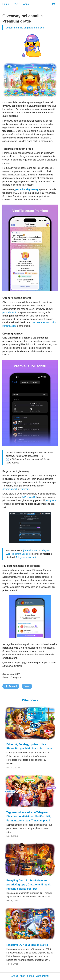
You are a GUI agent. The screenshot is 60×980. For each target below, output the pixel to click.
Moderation (42, 976)
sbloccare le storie (40, 322)
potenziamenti (9, 312)
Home (6, 4)
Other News (30, 700)
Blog (23, 976)
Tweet (27, 686)
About (15, 976)
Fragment (24, 489)
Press (30, 976)
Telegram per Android (26, 557)
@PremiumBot (10, 489)
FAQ (16, 4)
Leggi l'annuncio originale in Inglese (25, 28)
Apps (26, 4)
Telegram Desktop (21, 554)
